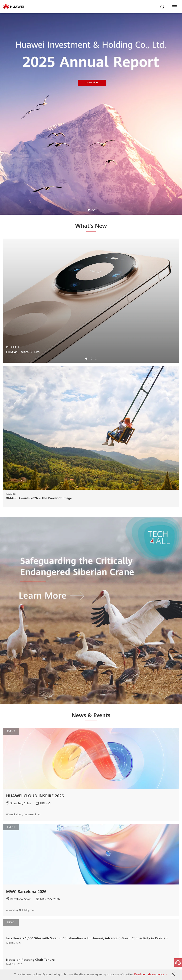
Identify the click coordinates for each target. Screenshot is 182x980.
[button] (89, 210)
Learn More (92, 83)
